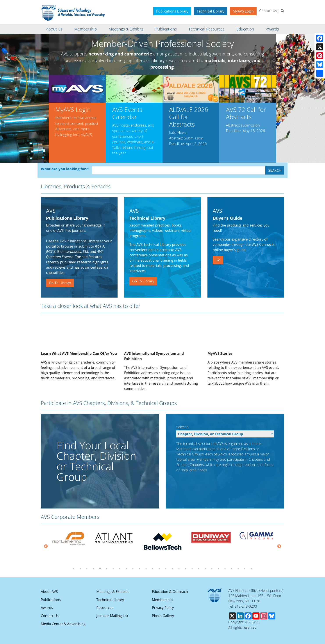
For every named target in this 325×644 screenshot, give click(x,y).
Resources (105, 608)
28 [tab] (251, 569)
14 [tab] (159, 569)
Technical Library (211, 11)
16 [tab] (172, 569)
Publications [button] (166, 29)
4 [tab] (93, 569)
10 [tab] (133, 569)
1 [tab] (74, 569)
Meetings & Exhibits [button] (126, 29)
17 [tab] (179, 569)
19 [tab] (192, 569)
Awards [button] (272, 29)
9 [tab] (126, 569)
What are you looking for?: (65, 169)
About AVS (49, 592)
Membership (162, 600)
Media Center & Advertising (63, 624)
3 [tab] (87, 569)
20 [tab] (199, 569)
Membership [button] (86, 29)
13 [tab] (153, 569)
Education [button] (245, 29)
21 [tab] (205, 569)
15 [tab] (166, 569)
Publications (51, 600)
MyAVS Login (243, 11)
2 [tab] (80, 569)
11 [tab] (139, 569)
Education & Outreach (170, 592)
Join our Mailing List (112, 616)
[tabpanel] (115, 538)
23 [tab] (218, 569)
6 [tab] (107, 569)
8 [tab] (120, 569)
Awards (47, 608)
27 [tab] (245, 569)
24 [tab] (225, 569)
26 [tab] (238, 569)
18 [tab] (186, 569)
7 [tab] (113, 569)
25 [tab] (232, 569)
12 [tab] (146, 569)
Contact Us (268, 11)
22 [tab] (212, 569)
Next (279, 546)
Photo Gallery (163, 616)
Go (218, 260)
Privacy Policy (163, 608)
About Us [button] (54, 29)
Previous (46, 546)
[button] (23, 98)
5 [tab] (100, 569)
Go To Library (60, 283)
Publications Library (172, 11)
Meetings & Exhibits (112, 592)
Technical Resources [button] (207, 29)
